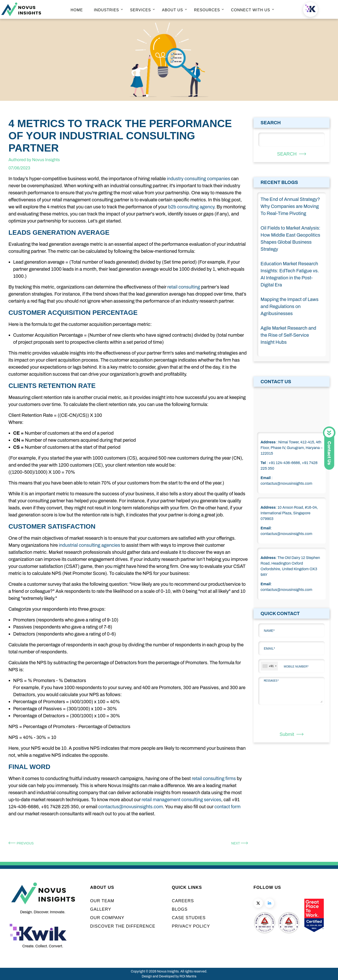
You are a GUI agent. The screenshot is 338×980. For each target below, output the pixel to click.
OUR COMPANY (107, 918)
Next (240, 843)
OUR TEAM (102, 901)
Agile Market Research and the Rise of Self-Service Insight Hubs (288, 335)
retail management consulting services (181, 800)
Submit (292, 734)
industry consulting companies (199, 179)
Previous (21, 843)
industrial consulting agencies (89, 545)
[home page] (21, 15)
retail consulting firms (214, 778)
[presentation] (286, 718)
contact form (228, 807)
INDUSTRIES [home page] (106, 10)
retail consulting (184, 287)
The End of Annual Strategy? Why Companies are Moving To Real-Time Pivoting (290, 206)
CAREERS (183, 901)
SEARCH (291, 154)
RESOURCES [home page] (207, 10)
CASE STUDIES (189, 918)
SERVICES (140, 10)
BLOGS (180, 909)
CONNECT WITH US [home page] (250, 10)
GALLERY (101, 909)
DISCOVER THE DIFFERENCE (123, 926)
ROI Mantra (188, 976)
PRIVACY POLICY (191, 926)
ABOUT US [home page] (173, 10)
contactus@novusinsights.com (131, 807)
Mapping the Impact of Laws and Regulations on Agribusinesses (290, 306)
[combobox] (269, 666)
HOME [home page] (77, 10)
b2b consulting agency (191, 207)
